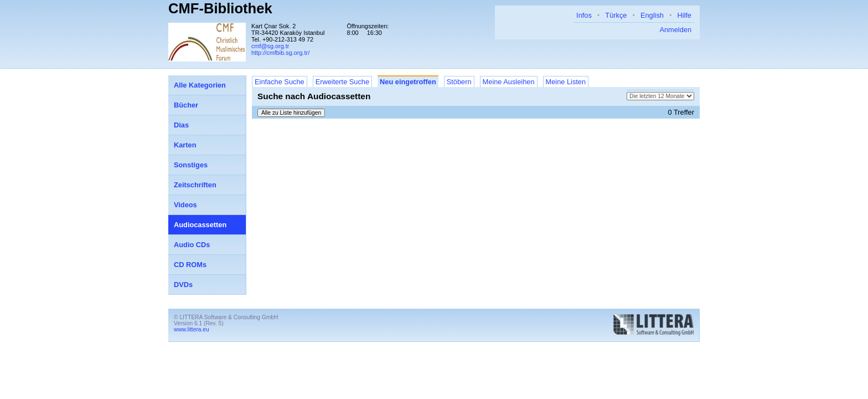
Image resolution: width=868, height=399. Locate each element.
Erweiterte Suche (342, 82)
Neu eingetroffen (408, 82)
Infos (584, 15)
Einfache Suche (280, 82)
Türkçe (616, 15)
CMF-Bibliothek (220, 8)
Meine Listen (566, 82)
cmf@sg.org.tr (270, 46)
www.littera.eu (192, 329)
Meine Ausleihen (509, 82)
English (652, 15)
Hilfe (684, 15)
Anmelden (675, 30)
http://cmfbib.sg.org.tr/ (280, 53)
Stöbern (459, 82)
